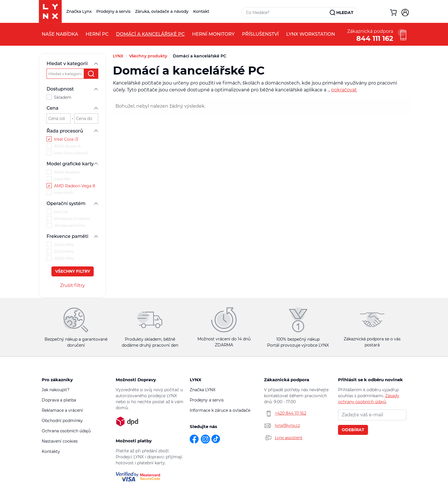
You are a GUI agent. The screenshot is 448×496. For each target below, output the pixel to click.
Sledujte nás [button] (203, 426)
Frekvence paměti (72, 236)
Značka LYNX (203, 390)
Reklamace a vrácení (62, 410)
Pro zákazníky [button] (57, 380)
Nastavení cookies (60, 441)
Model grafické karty (72, 164)
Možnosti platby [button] (134, 441)
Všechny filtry (73, 271)
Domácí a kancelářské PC (150, 34)
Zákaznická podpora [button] (287, 380)
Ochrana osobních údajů (66, 431)
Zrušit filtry (72, 285)
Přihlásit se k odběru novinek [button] (370, 380)
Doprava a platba (59, 400)
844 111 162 (375, 38)
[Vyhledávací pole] (286, 13)
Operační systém (72, 203)
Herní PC (97, 34)
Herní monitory (213, 34)
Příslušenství (260, 34)
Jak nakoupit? (56, 390)
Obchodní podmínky (62, 421)
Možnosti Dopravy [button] (136, 380)
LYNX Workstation (311, 34)
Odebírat (353, 430)
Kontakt (201, 11)
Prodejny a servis (113, 11)
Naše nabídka (60, 34)
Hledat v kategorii (72, 64)
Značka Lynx (79, 11)
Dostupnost (72, 89)
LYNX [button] (196, 380)
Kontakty (51, 451)
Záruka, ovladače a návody (162, 11)
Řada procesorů (72, 131)
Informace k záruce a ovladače (220, 410)
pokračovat (344, 90)
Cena (72, 108)
